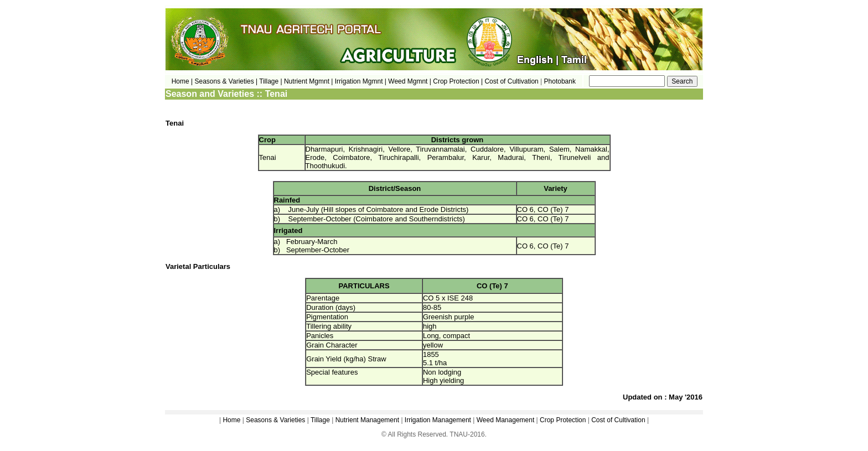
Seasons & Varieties (275, 420)
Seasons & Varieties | (226, 81)
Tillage (320, 420)
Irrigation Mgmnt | (361, 81)
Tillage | (272, 81)
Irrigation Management (438, 420)
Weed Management (506, 420)
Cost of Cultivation (512, 81)
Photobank (560, 81)
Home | (182, 81)
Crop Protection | (458, 81)
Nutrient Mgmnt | (308, 81)
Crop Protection (563, 420)
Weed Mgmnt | (410, 81)
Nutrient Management (366, 420)
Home (231, 420)
